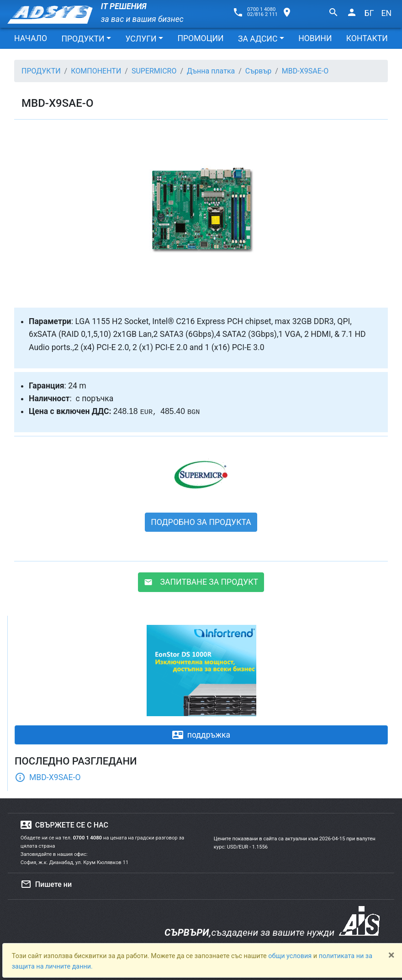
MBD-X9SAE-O (48, 777)
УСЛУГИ (141, 39)
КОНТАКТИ (367, 38)
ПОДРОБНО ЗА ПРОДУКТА (201, 522)
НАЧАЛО (31, 38)
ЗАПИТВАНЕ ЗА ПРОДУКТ (201, 582)
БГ (369, 13)
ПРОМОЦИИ (200, 38)
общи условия (291, 956)
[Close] (391, 955)
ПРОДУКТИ (83, 39)
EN (386, 13)
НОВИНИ (315, 38)
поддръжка (201, 735)
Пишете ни (46, 884)
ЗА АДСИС (258, 39)
